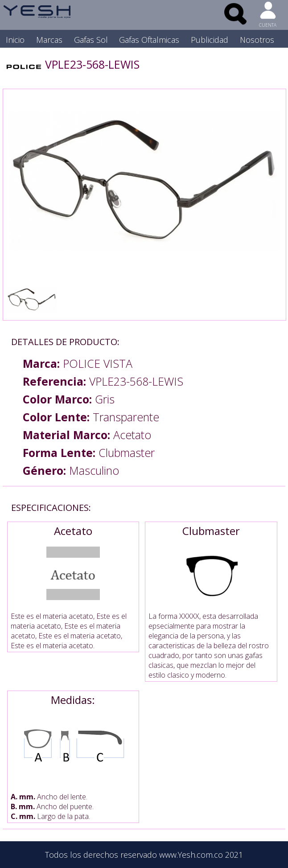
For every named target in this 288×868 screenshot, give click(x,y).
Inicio (15, 40)
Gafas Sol (91, 40)
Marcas (49, 40)
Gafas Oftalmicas (149, 40)
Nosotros (257, 40)
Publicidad (210, 40)
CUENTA (268, 25)
